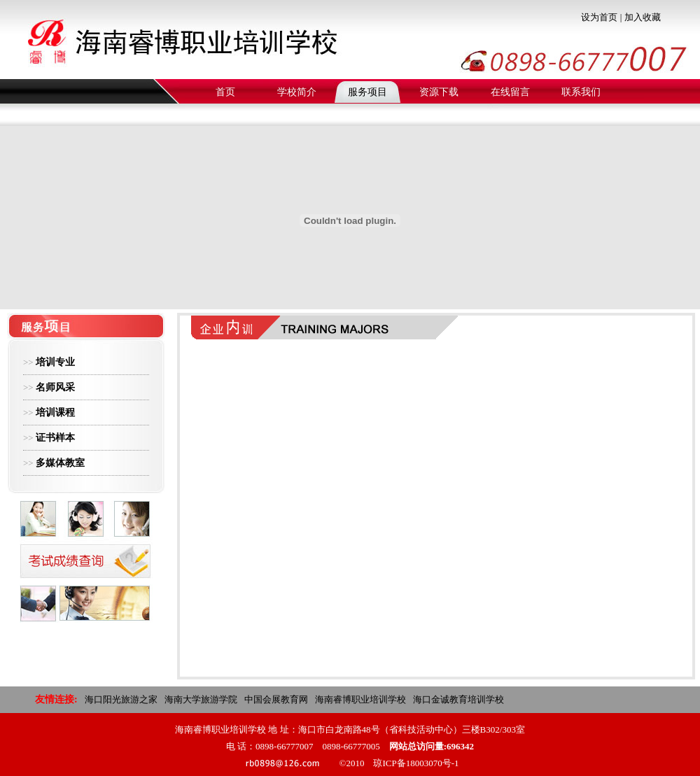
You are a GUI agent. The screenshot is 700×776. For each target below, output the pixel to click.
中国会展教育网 (276, 699)
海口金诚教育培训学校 (458, 699)
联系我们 (581, 92)
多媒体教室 (60, 463)
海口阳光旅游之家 (121, 699)
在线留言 (510, 92)
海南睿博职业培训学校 (360, 699)
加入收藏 (643, 17)
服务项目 (367, 92)
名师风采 (55, 387)
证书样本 (55, 438)
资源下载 (439, 92)
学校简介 (297, 92)
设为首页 (599, 17)
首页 (225, 92)
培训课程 (55, 412)
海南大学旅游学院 (201, 699)
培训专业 (55, 362)
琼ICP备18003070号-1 (416, 763)
